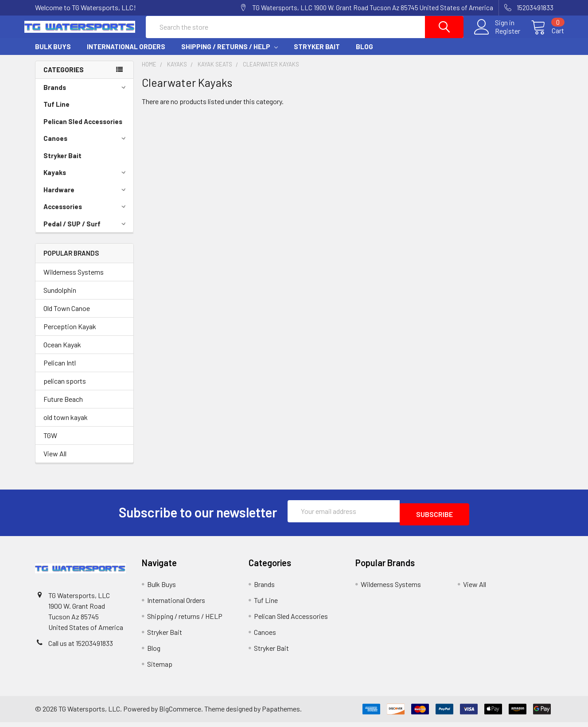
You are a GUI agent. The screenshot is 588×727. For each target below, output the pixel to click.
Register (497, 36)
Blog (364, 54)
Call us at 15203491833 (81, 648)
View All (55, 461)
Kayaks (86, 180)
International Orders (126, 54)
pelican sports (65, 389)
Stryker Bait (317, 54)
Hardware (86, 198)
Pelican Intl (60, 371)
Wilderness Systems (74, 280)
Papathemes (281, 713)
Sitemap (160, 669)
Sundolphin (60, 298)
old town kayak (66, 425)
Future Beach (63, 407)
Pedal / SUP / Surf (86, 232)
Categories (64, 78)
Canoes (86, 146)
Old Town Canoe (67, 316)
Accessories (86, 214)
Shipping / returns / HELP (230, 54)
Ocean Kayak (62, 352)
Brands (86, 95)
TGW (50, 443)
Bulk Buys (53, 54)
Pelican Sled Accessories (83, 129)
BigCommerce (180, 713)
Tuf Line (56, 112)
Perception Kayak (70, 334)
